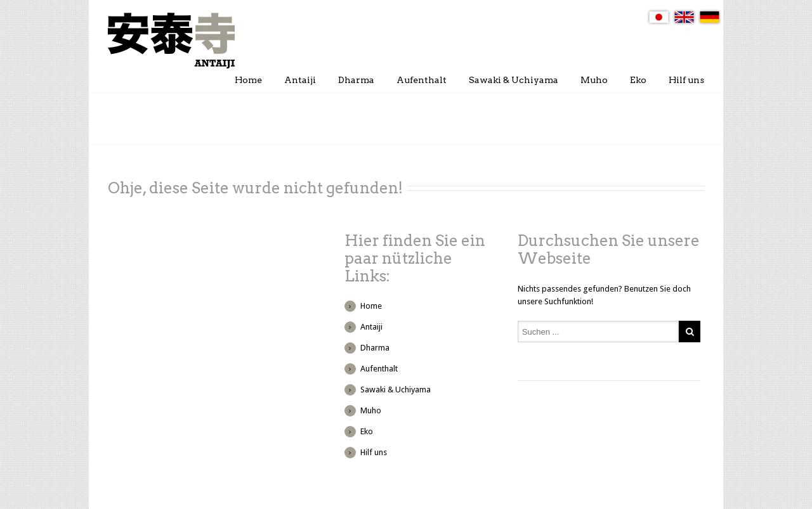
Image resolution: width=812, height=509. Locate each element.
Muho (594, 80)
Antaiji (300, 80)
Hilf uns (686, 80)
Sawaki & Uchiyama (514, 80)
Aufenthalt (422, 80)
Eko (638, 80)
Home (248, 80)
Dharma (356, 80)
